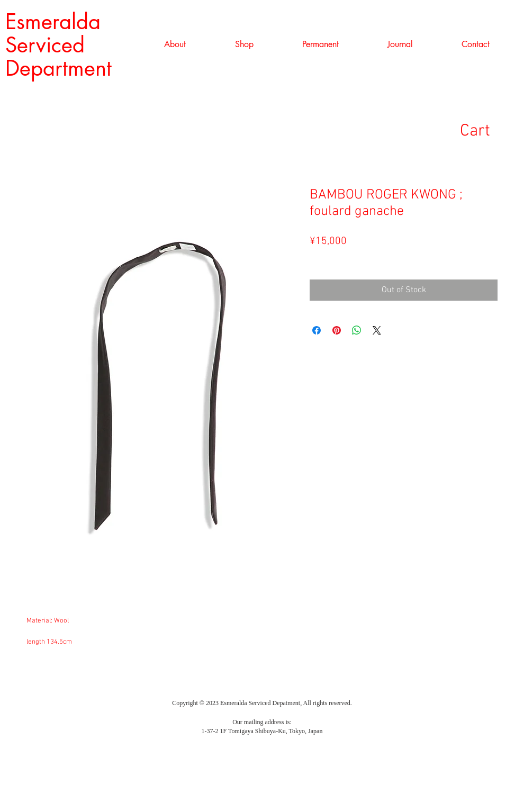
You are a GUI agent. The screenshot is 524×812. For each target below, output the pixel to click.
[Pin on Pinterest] (337, 330)
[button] (244, 44)
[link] (491, 130)
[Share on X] (377, 330)
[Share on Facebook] (317, 330)
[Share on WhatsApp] (357, 330)
